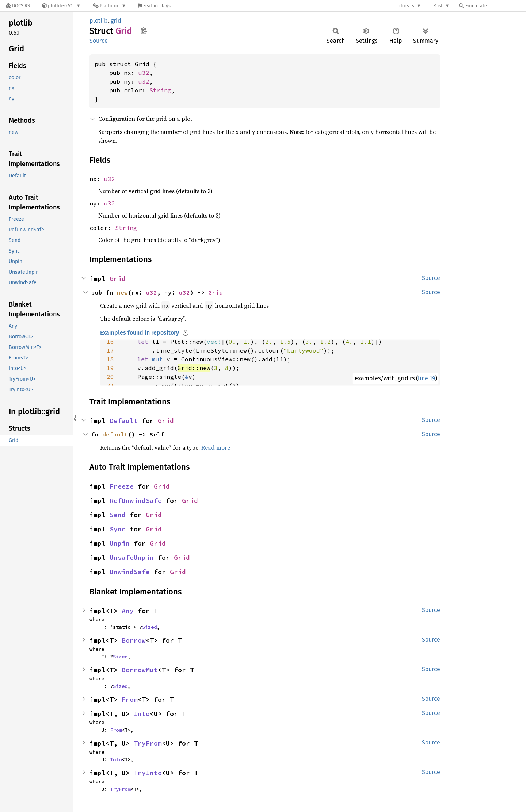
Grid (118, 279)
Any (128, 611)
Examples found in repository (140, 333)
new (122, 292)
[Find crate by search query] (495, 6)
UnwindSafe (130, 572)
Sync (118, 529)
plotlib (99, 21)
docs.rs (407, 6)
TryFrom (148, 743)
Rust (438, 6)
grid (116, 21)
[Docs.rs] (18, 6)
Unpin (120, 543)
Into (142, 714)
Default (124, 421)
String (160, 90)
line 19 (426, 378)
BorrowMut (140, 670)
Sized (149, 627)
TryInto (148, 773)
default (115, 434)
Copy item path (144, 31)
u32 (144, 73)
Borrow (134, 640)
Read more (216, 447)
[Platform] (109, 6)
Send (118, 515)
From (130, 699)
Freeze (122, 486)
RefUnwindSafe (136, 501)
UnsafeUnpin (132, 557)
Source (99, 41)
